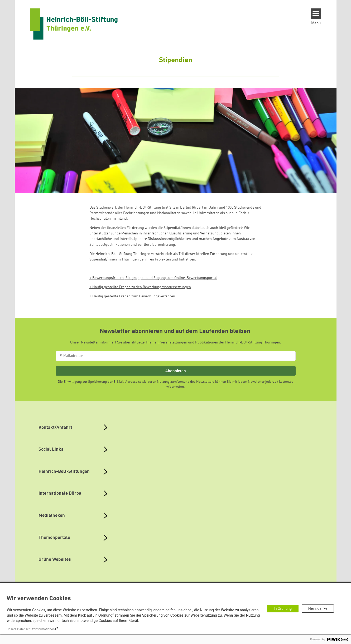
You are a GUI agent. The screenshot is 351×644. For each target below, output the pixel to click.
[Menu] (316, 14)
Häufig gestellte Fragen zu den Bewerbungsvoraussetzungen (142, 287)
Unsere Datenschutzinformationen (31, 629)
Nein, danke (318, 608)
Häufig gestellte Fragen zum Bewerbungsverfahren (134, 296)
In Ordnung (283, 608)
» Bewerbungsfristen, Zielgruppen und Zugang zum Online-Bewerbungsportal (153, 278)
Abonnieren (175, 371)
